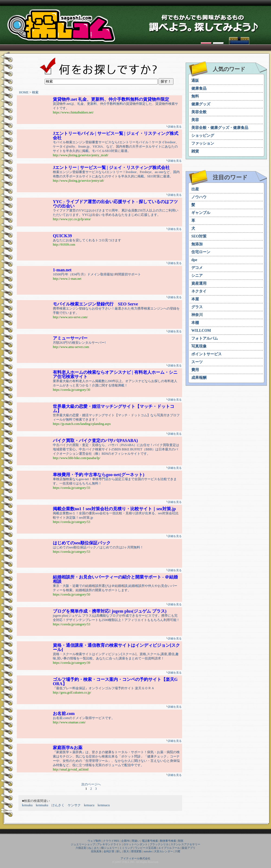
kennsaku (42, 805)
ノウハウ (199, 197)
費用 (195, 370)
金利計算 (109, 851)
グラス (197, 307)
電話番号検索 (150, 841)
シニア (197, 276)
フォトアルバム (205, 338)
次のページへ (91, 784)
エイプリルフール (169, 848)
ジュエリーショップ (83, 844)
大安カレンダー (163, 851)
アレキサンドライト (109, 844)
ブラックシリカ (159, 844)
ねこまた (94, 848)
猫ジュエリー (109, 848)
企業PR (125, 841)
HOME (24, 92)
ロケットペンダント (135, 844)
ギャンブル (201, 213)
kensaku (27, 805)
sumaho (148, 851)
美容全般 (199, 112)
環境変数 (136, 851)
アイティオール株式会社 (135, 858)
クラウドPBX (111, 841)
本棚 (195, 323)
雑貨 (195, 151)
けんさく (58, 805)
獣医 (181, 841)
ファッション (203, 143)
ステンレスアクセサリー (185, 844)
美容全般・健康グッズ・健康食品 (220, 128)
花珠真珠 (96, 851)
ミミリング (126, 848)
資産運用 (199, 283)
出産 (195, 189)
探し (119, 851)
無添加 (197, 244)
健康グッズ (201, 104)
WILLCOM (201, 331)
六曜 (178, 851)
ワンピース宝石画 (146, 848)
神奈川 (197, 315)
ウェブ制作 (94, 841)
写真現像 (199, 346)
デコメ (197, 268)
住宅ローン (201, 252)
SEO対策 (199, 236)
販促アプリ (189, 848)
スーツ (197, 362)
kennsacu (104, 805)
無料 (195, 96)
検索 (35, 92)
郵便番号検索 (168, 841)
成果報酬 (199, 378)
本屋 (195, 299)
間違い (136, 841)
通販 (195, 81)
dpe (194, 260)
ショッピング (203, 136)
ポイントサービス (207, 354)
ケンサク (74, 805)
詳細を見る (175, 127)
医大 (126, 851)
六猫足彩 (81, 848)
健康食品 (199, 88)
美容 (195, 120)
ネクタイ (199, 291)
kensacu (89, 805)
